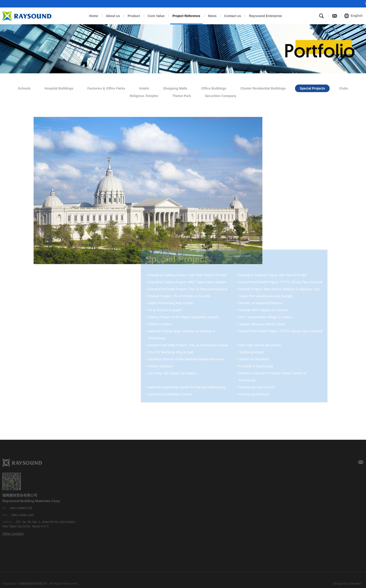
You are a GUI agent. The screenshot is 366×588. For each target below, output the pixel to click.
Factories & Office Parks (106, 87)
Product (134, 16)
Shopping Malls (175, 87)
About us (113, 16)
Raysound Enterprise (266, 16)
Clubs (343, 87)
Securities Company (221, 95)
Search (321, 16)
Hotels (144, 87)
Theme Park (181, 95)
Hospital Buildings (59, 87)
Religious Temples (144, 95)
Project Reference (186, 16)
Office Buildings (214, 87)
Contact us (233, 16)
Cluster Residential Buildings (263, 87)
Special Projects (312, 87)
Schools (24, 87)
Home (94, 16)
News (212, 16)
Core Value (156, 16)
